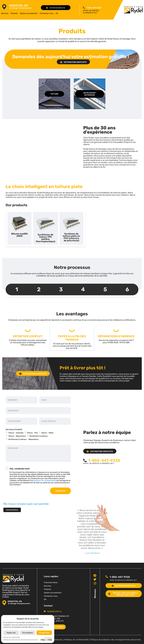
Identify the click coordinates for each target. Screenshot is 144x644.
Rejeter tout (11, 633)
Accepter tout (45, 633)
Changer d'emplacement (20, 8)
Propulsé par (47, 639)
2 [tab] (39, 289)
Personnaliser (28, 633)
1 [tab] (17, 289)
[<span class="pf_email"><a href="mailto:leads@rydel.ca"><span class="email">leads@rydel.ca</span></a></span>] (45, 611)
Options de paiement (29, 13)
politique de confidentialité (45, 480)
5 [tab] (105, 289)
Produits (14, 13)
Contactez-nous (47, 13)
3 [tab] (61, 289)
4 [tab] (83, 289)
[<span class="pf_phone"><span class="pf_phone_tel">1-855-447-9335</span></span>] (84, 8)
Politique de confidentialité (76, 639)
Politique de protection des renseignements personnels (115, 639)
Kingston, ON (18, 6)
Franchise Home (51, 582)
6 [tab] (127, 289)
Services (5, 13)
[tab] (20, 228)
